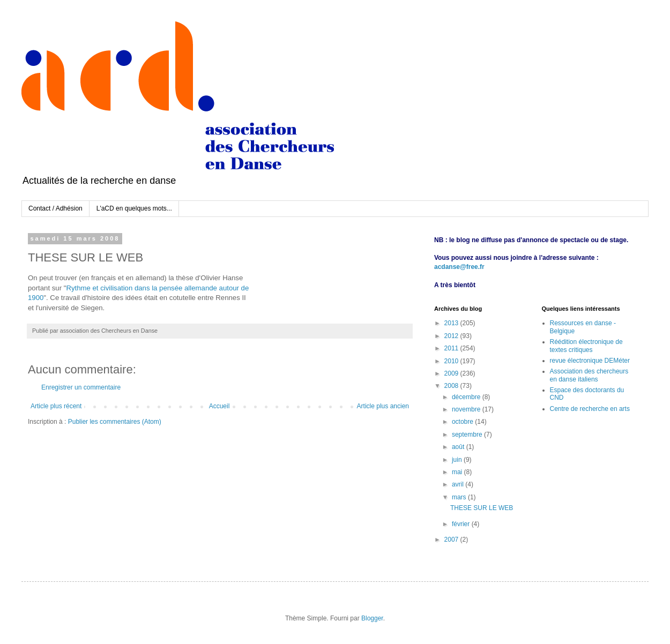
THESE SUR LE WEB (482, 508)
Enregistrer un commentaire (81, 387)
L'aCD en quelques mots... (134, 208)
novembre (467, 409)
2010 (452, 361)
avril (459, 484)
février (462, 524)
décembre (467, 397)
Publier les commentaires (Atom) (115, 422)
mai (458, 472)
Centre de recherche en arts (590, 409)
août (459, 447)
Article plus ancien (383, 406)
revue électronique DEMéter (590, 361)
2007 (452, 540)
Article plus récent (56, 406)
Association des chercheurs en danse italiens (589, 375)
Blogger (372, 618)
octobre (463, 422)
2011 (452, 348)
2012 (452, 336)
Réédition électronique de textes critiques (586, 346)
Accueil (219, 406)
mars (460, 497)
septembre (468, 435)
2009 (452, 373)
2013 (452, 323)
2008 (452, 386)
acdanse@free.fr (459, 267)
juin (458, 460)
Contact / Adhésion (55, 208)
